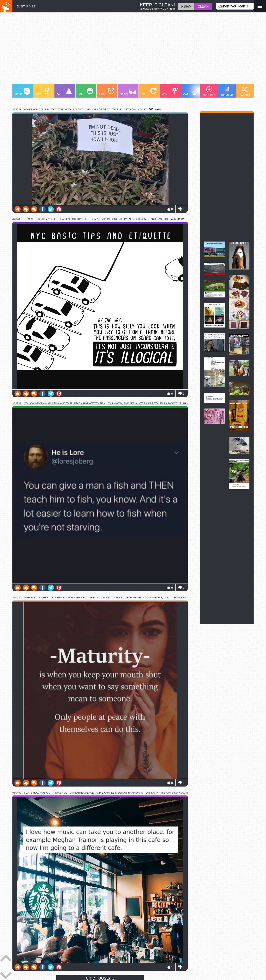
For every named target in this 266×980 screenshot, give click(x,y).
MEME (22, 92)
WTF (42, 92)
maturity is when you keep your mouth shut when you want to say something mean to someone (93, 598)
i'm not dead (101, 109)
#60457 (17, 793)
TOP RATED (209, 91)
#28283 (17, 219)
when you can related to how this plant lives (57, 110)
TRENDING (227, 91)
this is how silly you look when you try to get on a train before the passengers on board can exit (96, 219)
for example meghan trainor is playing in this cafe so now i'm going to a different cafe (162, 793)
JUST (26, 6)
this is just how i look (129, 109)
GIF (149, 92)
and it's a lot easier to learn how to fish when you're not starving (175, 403)
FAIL (64, 92)
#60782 (17, 598)
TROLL (107, 92)
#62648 (17, 109)
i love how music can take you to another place (59, 793)
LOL (85, 92)
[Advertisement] (133, 50)
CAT (192, 92)
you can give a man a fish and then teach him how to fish (65, 404)
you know (114, 403)
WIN (170, 92)
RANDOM (245, 91)
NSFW (128, 92)
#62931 (17, 403)
